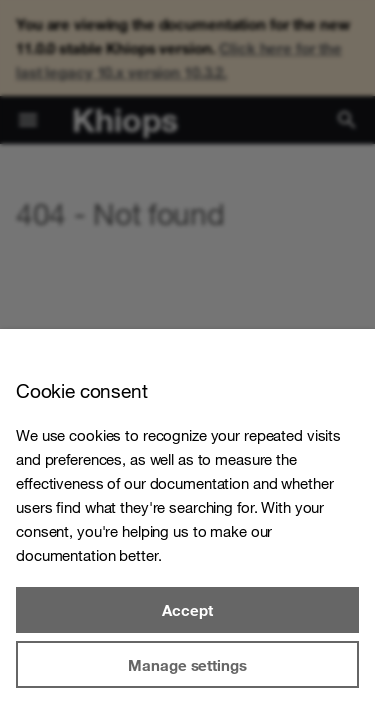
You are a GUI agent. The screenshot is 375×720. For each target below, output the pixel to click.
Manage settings (187, 665)
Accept (187, 610)
